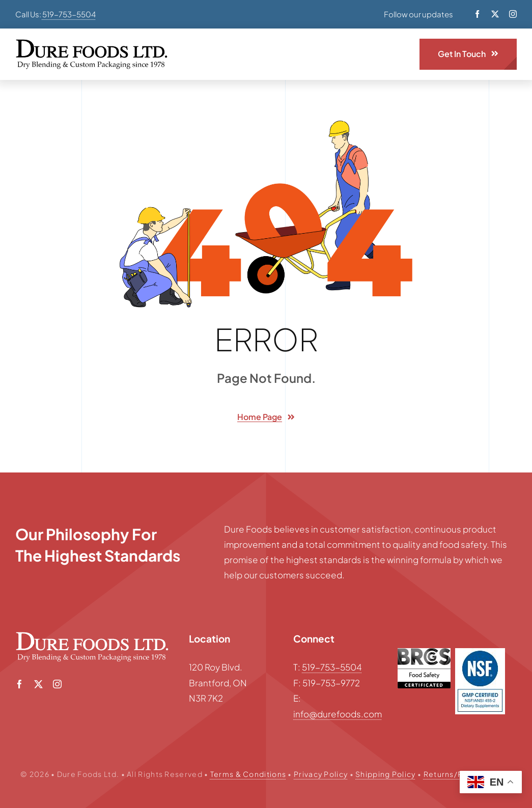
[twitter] (495, 14)
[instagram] (513, 14)
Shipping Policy (386, 774)
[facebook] (477, 14)
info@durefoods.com (338, 714)
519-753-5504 (69, 14)
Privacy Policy (321, 774)
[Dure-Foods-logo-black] (92, 43)
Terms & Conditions (248, 774)
